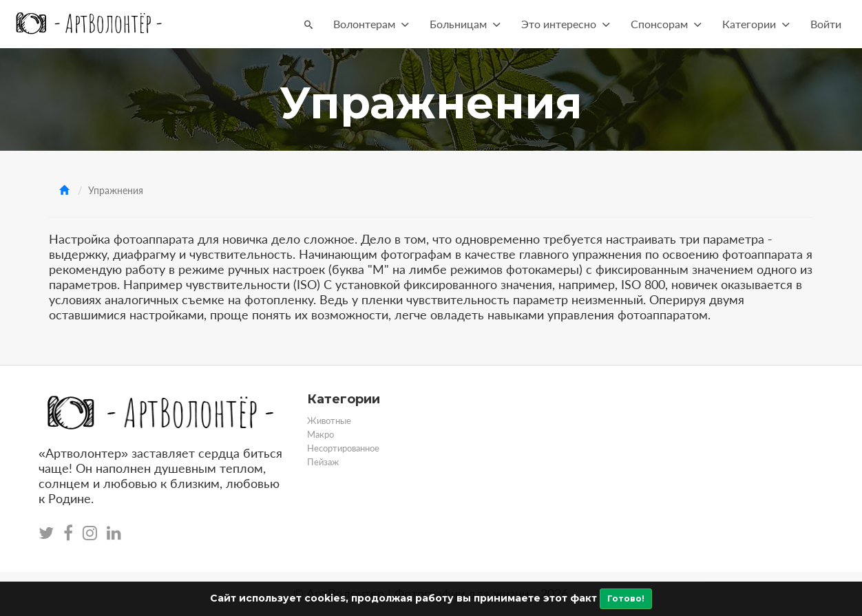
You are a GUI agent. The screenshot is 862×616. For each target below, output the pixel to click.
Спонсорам (666, 24)
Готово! (626, 598)
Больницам (465, 24)
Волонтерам (371, 24)
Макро (320, 434)
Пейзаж (323, 462)
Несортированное (343, 448)
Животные (329, 421)
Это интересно (566, 24)
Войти (826, 24)
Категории (756, 24)
